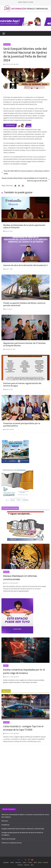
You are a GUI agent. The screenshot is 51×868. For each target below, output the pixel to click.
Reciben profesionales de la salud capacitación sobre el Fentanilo (24, 226)
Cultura (25, 862)
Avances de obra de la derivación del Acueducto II (25, 265)
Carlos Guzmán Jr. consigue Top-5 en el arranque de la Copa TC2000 (23, 728)
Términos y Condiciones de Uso (12, 843)
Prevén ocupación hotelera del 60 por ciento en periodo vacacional (24, 304)
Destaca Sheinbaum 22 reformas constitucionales (20, 578)
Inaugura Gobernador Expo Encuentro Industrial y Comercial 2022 (23, 829)
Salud (35, 862)
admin (17, 64)
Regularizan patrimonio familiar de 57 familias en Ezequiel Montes (24, 344)
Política (12, 862)
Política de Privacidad (8, 839)
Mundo (6, 666)
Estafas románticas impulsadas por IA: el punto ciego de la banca (24, 671)
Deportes (6, 722)
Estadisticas (5, 825)
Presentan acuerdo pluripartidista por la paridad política (22, 425)
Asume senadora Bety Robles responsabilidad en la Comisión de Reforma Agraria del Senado (26, 179)
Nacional (6, 572)
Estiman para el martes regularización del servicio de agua (22, 384)
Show (32, 865)
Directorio (5, 821)
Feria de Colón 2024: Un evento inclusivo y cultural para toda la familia (25, 172)
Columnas (20, 865)
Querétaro (6, 862)
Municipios (7, 44)
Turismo (30, 862)
